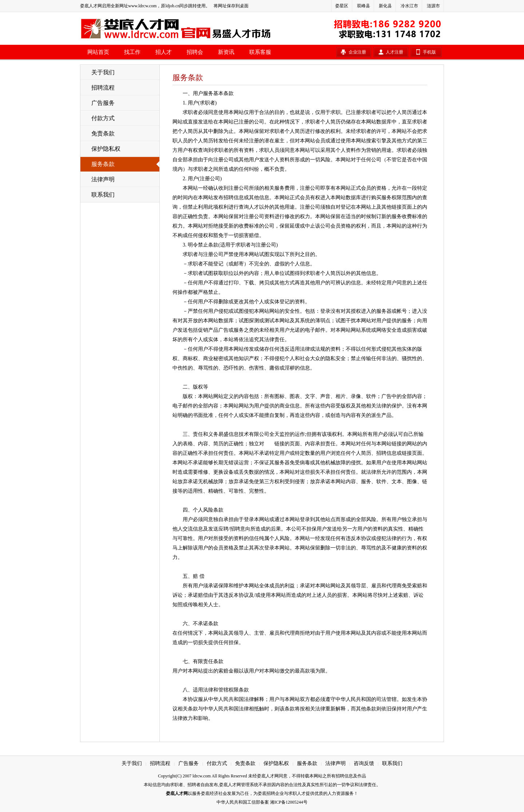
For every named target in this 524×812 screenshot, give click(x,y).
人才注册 (394, 52)
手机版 (429, 52)
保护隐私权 (106, 149)
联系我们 (103, 195)
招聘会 (195, 52)
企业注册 (357, 52)
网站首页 (98, 52)
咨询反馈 (364, 763)
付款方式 (103, 118)
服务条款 (103, 164)
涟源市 (433, 6)
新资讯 (226, 52)
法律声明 (103, 179)
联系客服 (260, 52)
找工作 (132, 52)
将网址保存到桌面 (231, 6)
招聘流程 (103, 88)
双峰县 (364, 6)
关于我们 (103, 72)
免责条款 (103, 133)
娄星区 (342, 6)
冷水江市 (409, 6)
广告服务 (103, 103)
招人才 (164, 52)
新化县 (385, 6)
